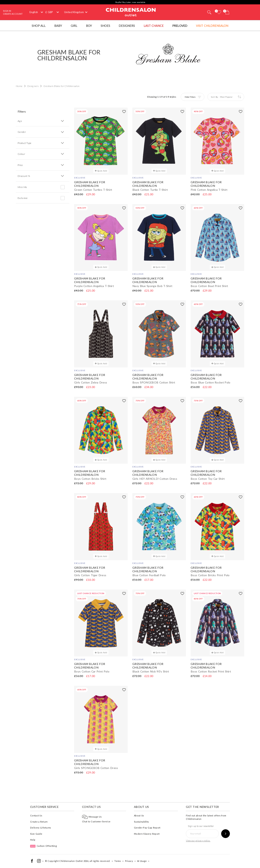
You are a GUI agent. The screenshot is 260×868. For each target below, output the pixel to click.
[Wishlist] (219, 12)
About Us (139, 815)
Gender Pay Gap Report (147, 828)
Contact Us (36, 815)
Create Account (13, 14)
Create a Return (39, 822)
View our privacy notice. (198, 841)
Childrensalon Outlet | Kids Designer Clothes (131, 12)
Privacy (129, 861)
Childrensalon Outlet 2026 (74, 861)
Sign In (7, 11)
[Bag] (227, 12)
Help (33, 840)
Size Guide (36, 834)
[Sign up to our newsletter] (226, 834)
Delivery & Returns (41, 828)
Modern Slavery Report (147, 834)
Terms (118, 861)
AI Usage (142, 861)
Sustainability (141, 822)
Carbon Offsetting (43, 846)
